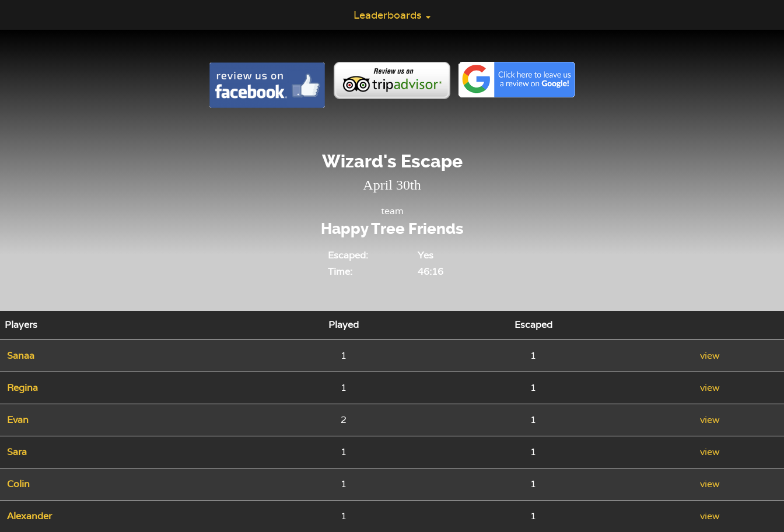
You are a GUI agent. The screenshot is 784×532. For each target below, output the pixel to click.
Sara (17, 452)
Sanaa (21, 356)
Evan (18, 420)
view (710, 356)
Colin (18, 484)
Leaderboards (392, 15)
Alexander (29, 516)
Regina (22, 388)
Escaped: (348, 255)
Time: (340, 272)
